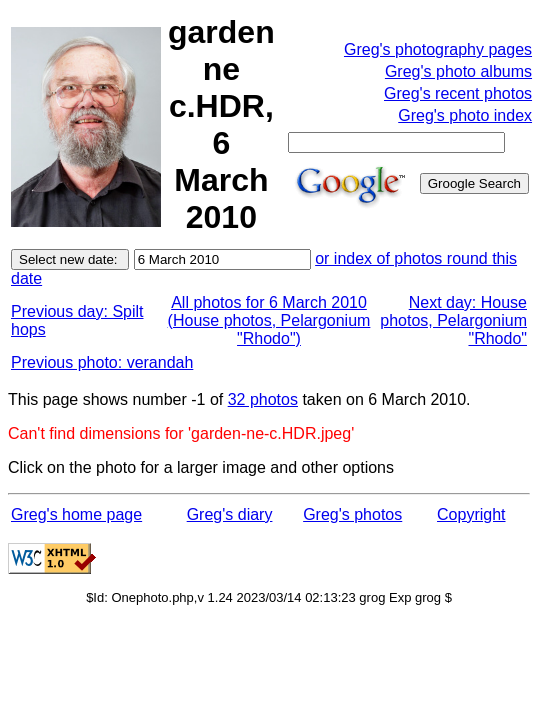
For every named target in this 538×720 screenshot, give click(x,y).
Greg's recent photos (458, 93)
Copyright (471, 514)
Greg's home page (76, 514)
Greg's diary (230, 514)
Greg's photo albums (458, 71)
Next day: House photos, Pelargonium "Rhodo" (453, 320)
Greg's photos (352, 514)
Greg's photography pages (438, 49)
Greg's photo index (465, 115)
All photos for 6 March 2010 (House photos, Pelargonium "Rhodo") (269, 320)
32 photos (263, 399)
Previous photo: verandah (102, 362)
